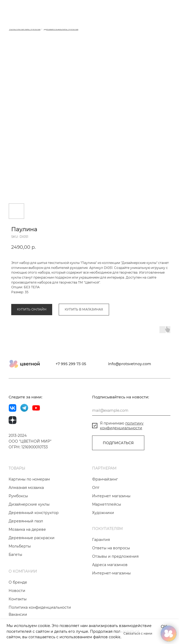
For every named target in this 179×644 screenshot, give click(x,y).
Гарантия (101, 540)
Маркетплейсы (107, 504)
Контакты (18, 599)
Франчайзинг (105, 479)
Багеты (15, 555)
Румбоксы (18, 496)
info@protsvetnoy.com (130, 364)
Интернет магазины (111, 496)
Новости (17, 591)
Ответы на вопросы (111, 548)
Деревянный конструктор (34, 513)
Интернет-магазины (111, 573)
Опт (96, 488)
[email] (131, 410)
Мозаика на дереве (27, 529)
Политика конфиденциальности (40, 607)
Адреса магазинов (110, 565)
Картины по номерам (29, 479)
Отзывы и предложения (115, 556)
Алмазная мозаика (26, 488)
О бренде (18, 582)
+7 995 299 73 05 (71, 364)
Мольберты (20, 546)
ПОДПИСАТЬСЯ (118, 443)
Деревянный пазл (26, 521)
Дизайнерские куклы (29, 504)
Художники (103, 513)
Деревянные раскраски (32, 538)
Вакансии (18, 614)
